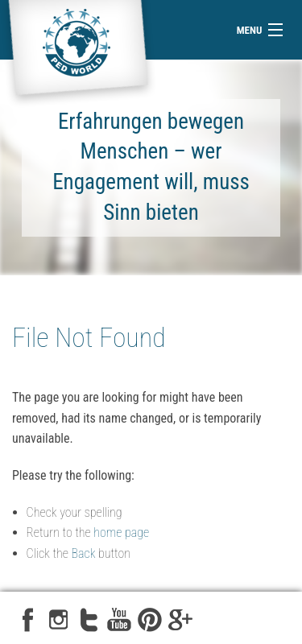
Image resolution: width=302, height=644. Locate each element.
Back (84, 553)
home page (121, 533)
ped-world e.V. (78, 54)
